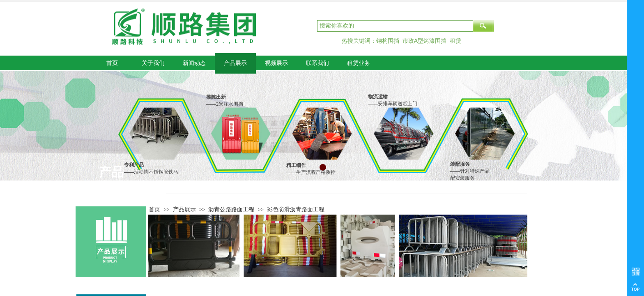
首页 (112, 63)
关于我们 (153, 63)
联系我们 (317, 63)
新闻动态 (194, 63)
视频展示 (276, 63)
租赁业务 (359, 63)
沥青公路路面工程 (231, 209)
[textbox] (395, 26)
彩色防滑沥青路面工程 (296, 209)
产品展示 (235, 63)
